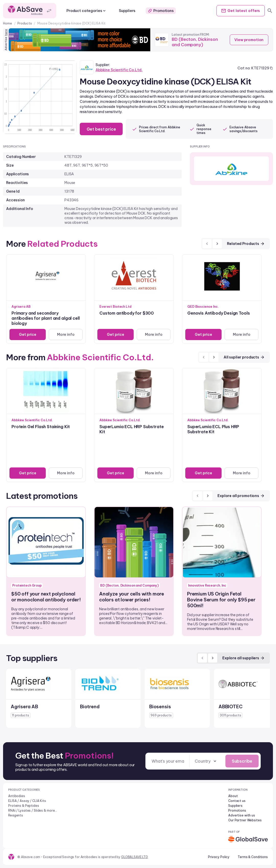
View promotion (248, 40)
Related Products (246, 244)
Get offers (239, 11)
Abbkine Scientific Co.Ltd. (119, 70)
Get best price (103, 129)
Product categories (87, 11)
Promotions (161, 11)
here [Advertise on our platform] (6, 32)
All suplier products (244, 357)
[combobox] (203, 761)
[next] (217, 244)
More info (65, 334)
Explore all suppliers (244, 658)
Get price (27, 334)
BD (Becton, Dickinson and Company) (196, 42)
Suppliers (127, 11)
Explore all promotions (241, 496)
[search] (270, 11)
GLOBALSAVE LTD (135, 857)
